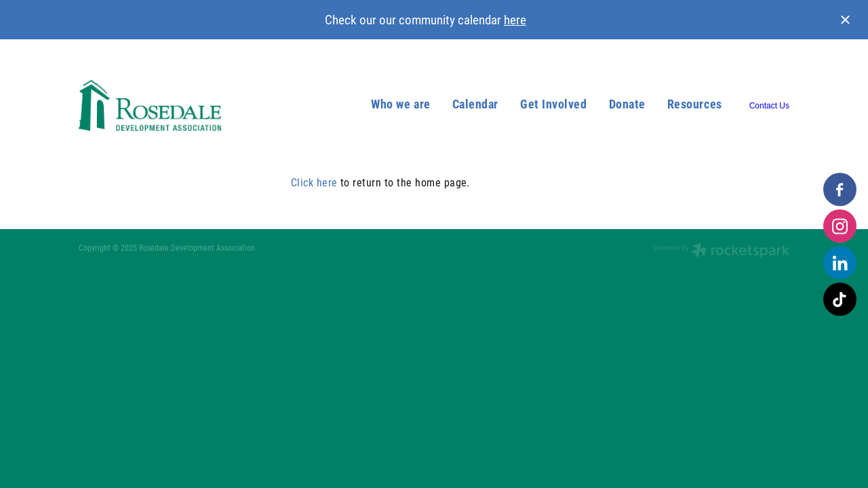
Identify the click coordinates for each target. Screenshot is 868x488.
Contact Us (769, 106)
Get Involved (553, 104)
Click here (314, 182)
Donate (627, 104)
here (515, 19)
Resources (695, 104)
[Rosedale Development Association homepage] (150, 106)
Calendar (475, 104)
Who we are (400, 104)
